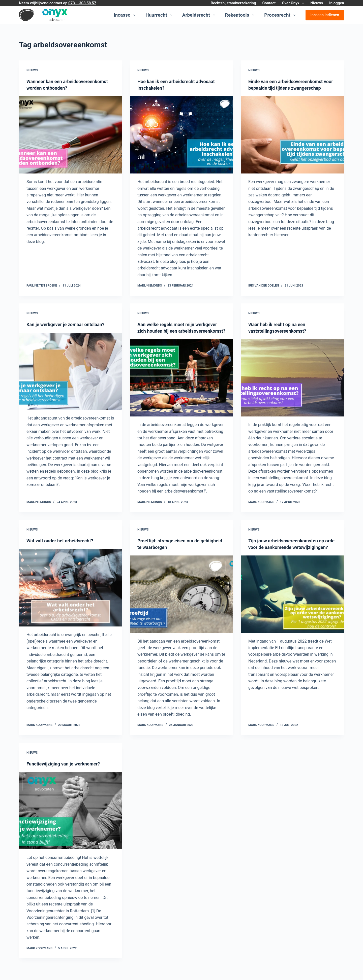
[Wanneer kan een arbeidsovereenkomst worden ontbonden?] (71, 142)
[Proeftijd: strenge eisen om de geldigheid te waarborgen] (181, 601)
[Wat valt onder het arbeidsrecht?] (71, 594)
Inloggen (337, 3)
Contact (269, 3)
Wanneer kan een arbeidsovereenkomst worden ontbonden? (60, 88)
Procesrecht (281, 15)
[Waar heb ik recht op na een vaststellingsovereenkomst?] (292, 378)
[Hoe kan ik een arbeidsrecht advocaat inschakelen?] (181, 135)
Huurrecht (160, 15)
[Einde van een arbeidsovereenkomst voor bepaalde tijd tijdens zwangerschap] (292, 142)
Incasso (126, 15)
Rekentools (241, 15)
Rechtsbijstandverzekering (233, 3)
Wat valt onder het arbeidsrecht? (63, 547)
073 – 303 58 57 (82, 3)
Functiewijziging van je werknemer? (67, 770)
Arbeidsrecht (200, 15)
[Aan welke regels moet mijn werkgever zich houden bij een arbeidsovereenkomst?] (181, 384)
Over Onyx (294, 3)
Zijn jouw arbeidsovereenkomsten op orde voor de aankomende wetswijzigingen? (290, 554)
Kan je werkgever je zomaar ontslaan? (69, 324)
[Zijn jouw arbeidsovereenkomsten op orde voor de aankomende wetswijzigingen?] (292, 607)
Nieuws (317, 3)
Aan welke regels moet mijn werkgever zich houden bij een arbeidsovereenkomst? (181, 331)
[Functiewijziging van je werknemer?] (71, 817)
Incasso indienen (325, 15)
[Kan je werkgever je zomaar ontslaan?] (71, 371)
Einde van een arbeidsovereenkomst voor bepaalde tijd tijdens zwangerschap (289, 88)
